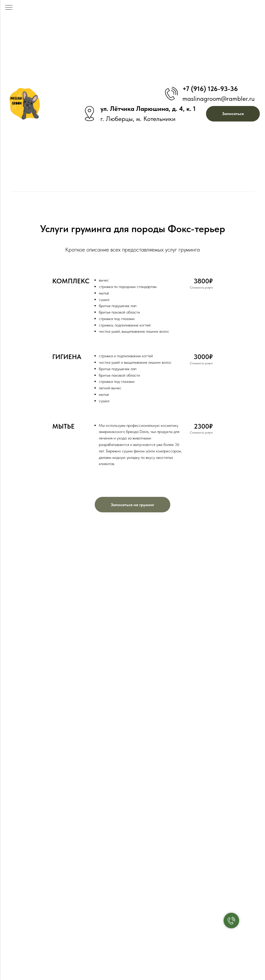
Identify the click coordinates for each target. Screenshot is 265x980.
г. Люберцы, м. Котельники (138, 119)
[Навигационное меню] (9, 8)
